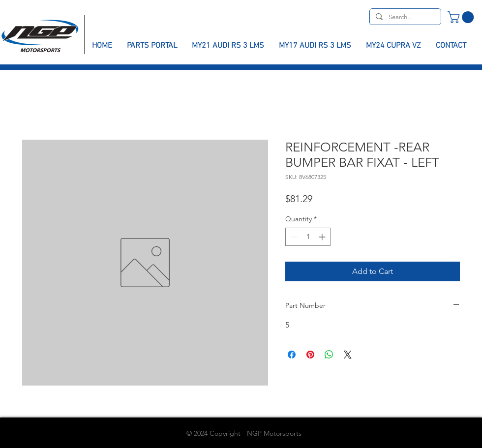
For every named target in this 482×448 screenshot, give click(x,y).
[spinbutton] (308, 237)
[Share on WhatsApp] (329, 355)
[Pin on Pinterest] (310, 355)
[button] (462, 17)
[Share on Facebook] (292, 355)
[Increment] (323, 237)
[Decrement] (293, 237)
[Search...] (404, 17)
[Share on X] (348, 355)
